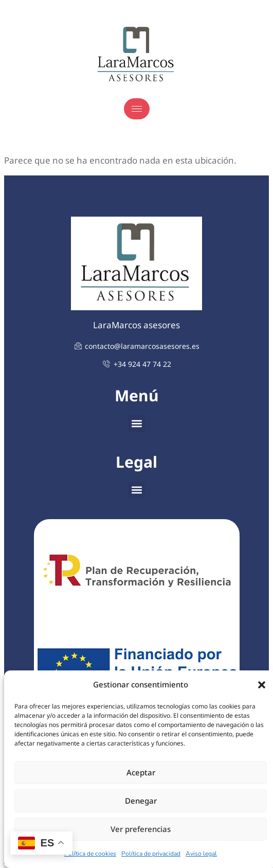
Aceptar (141, 772)
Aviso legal (201, 854)
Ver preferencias (141, 829)
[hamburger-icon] (137, 109)
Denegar (141, 801)
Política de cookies (90, 854)
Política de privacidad (151, 854)
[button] (262, 685)
